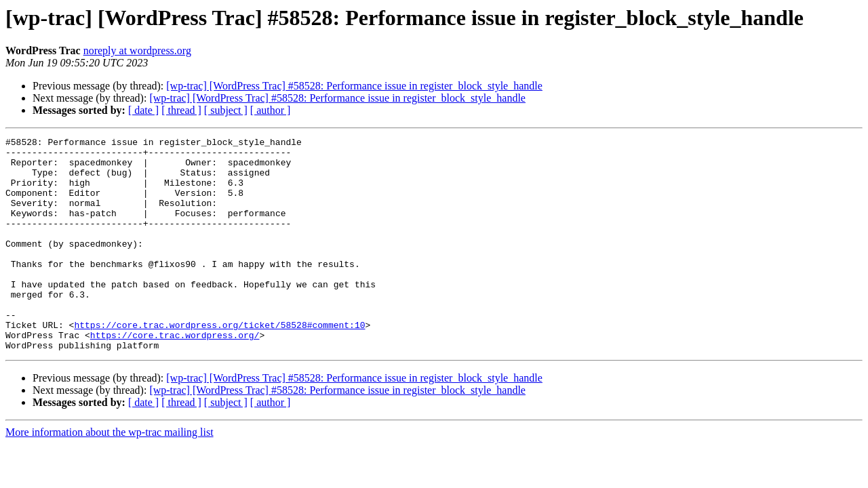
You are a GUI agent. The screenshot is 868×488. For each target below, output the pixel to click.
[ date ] (143, 110)
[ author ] (271, 110)
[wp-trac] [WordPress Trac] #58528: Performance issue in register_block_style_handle (354, 86)
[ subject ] (226, 110)
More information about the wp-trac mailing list (110, 475)
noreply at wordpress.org (137, 50)
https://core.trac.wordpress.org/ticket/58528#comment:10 (219, 363)
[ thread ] (181, 110)
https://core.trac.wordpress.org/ (175, 375)
